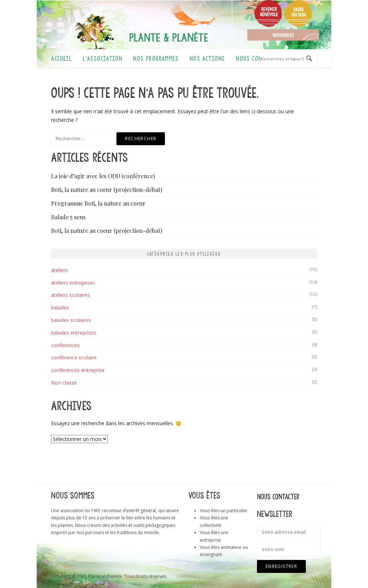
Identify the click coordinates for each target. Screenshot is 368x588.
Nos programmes (156, 59)
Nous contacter (258, 59)
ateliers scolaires (70, 295)
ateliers (59, 270)
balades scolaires (71, 320)
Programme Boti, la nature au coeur (98, 203)
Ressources (283, 35)
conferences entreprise (78, 370)
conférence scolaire (74, 357)
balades (60, 307)
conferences (65, 345)
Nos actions (207, 59)
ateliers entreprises (73, 283)
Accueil (61, 59)
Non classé (64, 383)
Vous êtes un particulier (224, 511)
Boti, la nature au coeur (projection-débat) (107, 190)
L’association (103, 59)
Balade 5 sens (68, 217)
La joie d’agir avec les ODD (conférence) (103, 176)
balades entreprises (74, 333)
